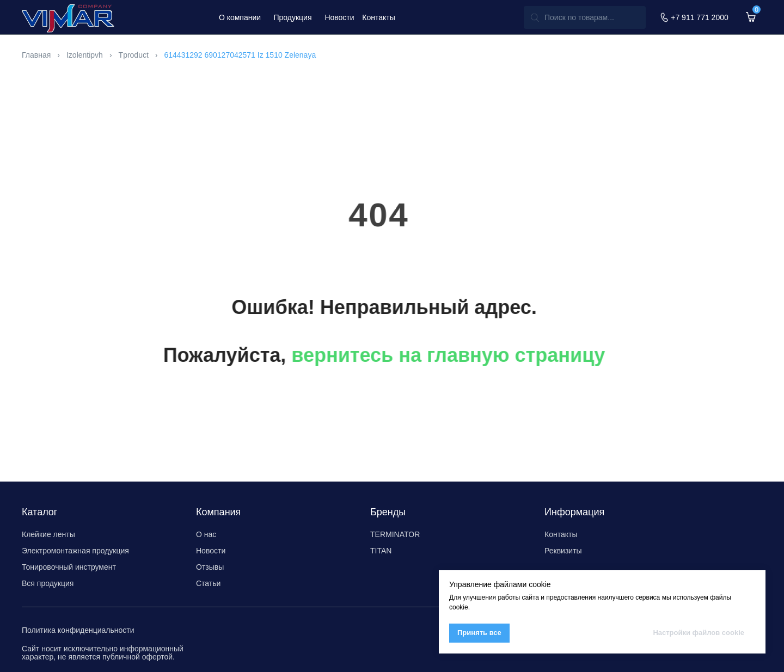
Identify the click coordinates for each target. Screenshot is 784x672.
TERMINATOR (395, 534)
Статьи (208, 583)
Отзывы (210, 567)
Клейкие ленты (48, 534)
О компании (240, 17)
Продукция (292, 17)
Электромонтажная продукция (75, 551)
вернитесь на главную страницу (404, 355)
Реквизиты (563, 551)
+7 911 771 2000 (700, 17)
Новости (339, 17)
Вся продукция (48, 583)
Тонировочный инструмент (69, 567)
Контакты (378, 17)
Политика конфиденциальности (78, 630)
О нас (206, 534)
